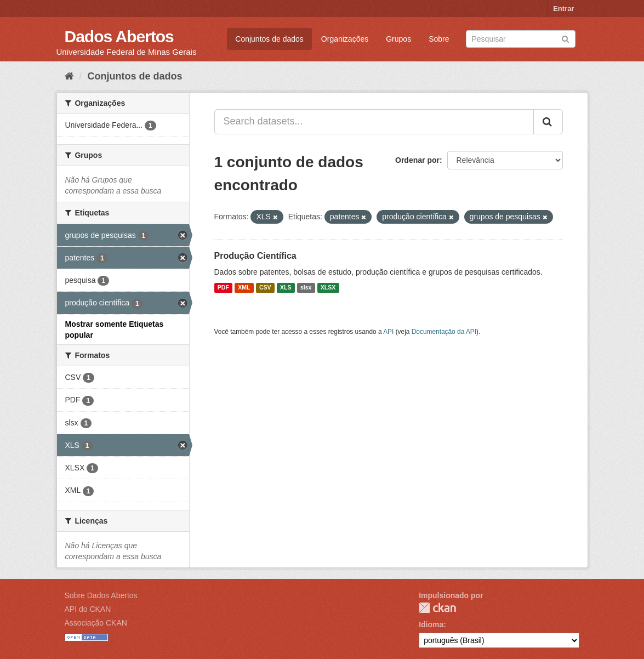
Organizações (345, 39)
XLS (286, 288)
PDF (223, 288)
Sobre (439, 39)
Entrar (563, 8)
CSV (265, 288)
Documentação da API (444, 332)
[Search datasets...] (374, 122)
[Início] (69, 76)
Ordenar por (417, 160)
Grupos (398, 39)
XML (244, 288)
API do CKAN (88, 609)
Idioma (431, 624)
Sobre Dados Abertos (101, 595)
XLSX (328, 288)
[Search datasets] (521, 39)
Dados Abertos (119, 36)
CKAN (437, 608)
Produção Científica (255, 256)
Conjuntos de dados (269, 39)
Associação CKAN (96, 623)
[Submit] (565, 38)
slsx (306, 288)
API (388, 332)
